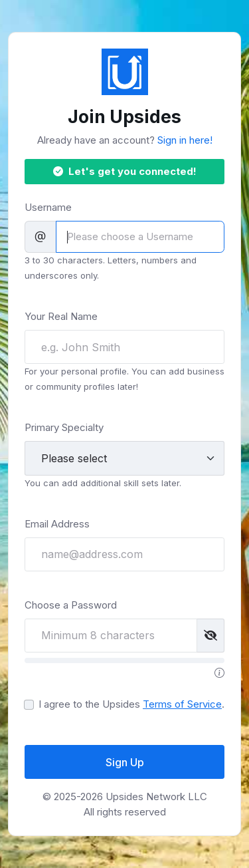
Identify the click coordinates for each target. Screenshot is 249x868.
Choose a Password (71, 605)
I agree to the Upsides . (131, 704)
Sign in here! (185, 140)
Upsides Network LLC (156, 796)
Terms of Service (182, 704)
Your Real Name (61, 316)
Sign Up (125, 762)
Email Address (57, 524)
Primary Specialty (64, 427)
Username (48, 207)
